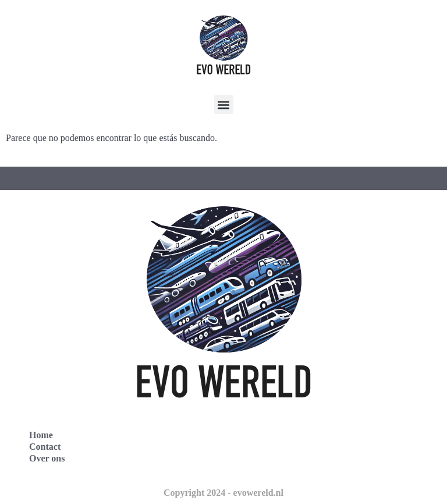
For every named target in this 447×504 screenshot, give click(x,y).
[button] (224, 105)
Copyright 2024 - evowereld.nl (223, 493)
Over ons (47, 458)
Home (41, 435)
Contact (45, 447)
